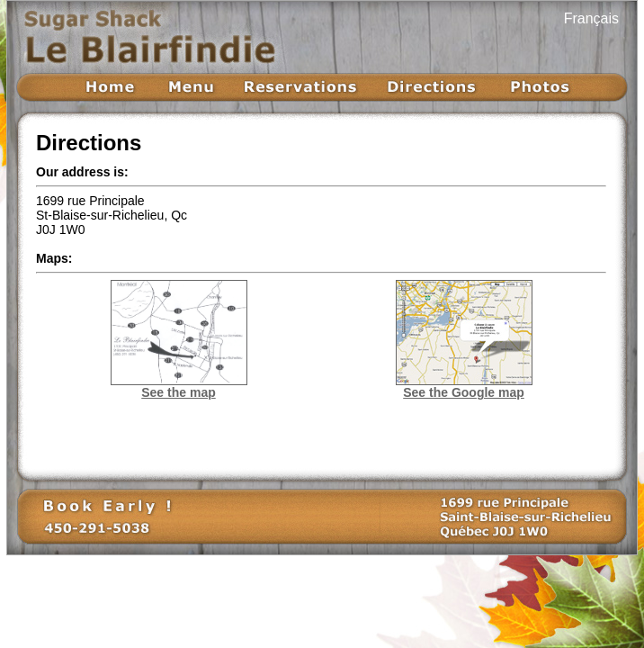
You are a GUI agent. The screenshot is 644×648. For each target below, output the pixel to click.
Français (591, 18)
